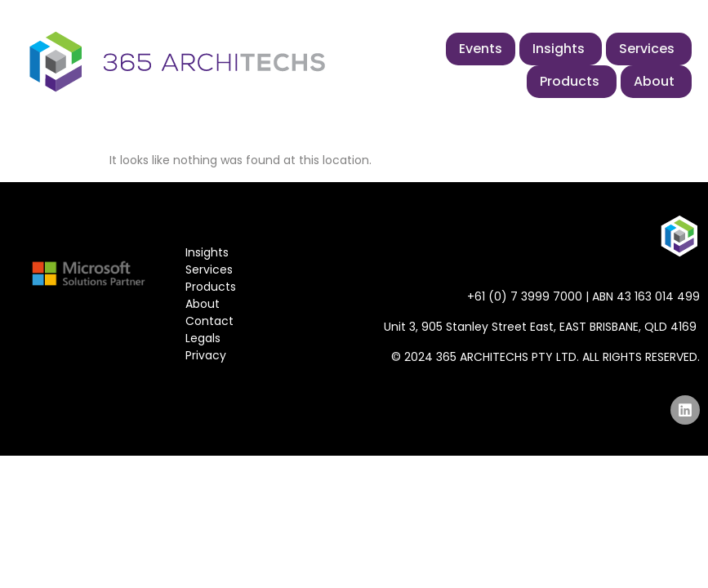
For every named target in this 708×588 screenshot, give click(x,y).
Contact (209, 321)
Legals (203, 338)
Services (209, 269)
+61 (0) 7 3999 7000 (525, 296)
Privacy (206, 355)
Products (211, 287)
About (203, 304)
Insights (207, 252)
